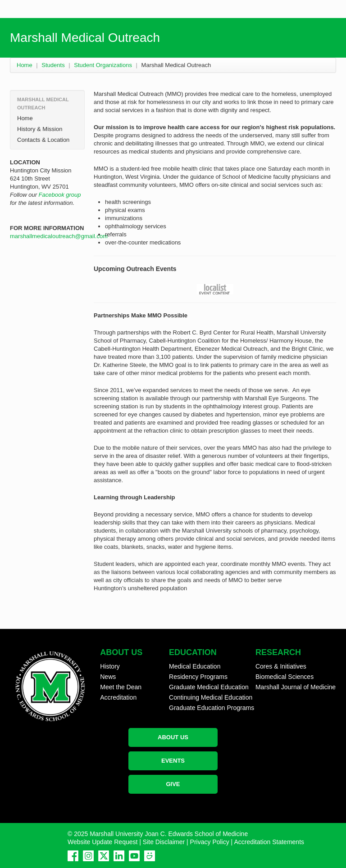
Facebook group (60, 195)
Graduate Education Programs (212, 708)
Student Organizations (103, 65)
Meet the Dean (121, 687)
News (108, 677)
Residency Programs (198, 677)
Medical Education (195, 666)
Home (25, 65)
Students (53, 65)
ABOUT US (173, 737)
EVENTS (173, 761)
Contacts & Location (43, 140)
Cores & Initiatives (281, 666)
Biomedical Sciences (285, 677)
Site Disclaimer (164, 842)
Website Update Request (102, 842)
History (110, 666)
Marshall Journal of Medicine (296, 687)
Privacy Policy (210, 842)
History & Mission (40, 129)
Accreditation (118, 697)
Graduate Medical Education (209, 687)
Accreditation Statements (269, 842)
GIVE (173, 784)
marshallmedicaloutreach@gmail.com (59, 236)
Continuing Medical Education (211, 697)
